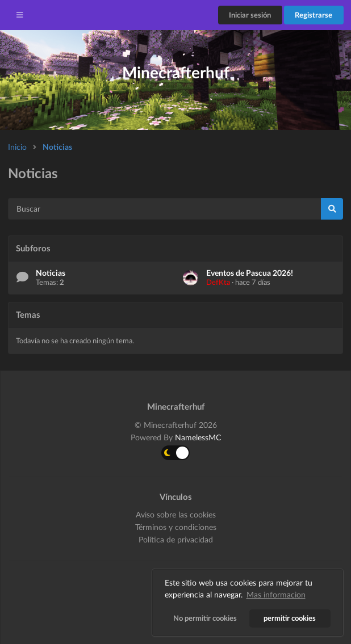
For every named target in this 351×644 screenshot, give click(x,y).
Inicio (17, 147)
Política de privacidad (176, 539)
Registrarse (314, 15)
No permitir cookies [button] (205, 618)
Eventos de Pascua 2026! (250, 273)
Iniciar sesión (250, 15)
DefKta (218, 282)
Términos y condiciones (176, 527)
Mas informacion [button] (276, 594)
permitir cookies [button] (290, 618)
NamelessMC (198, 437)
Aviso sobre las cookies (176, 515)
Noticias (57, 147)
